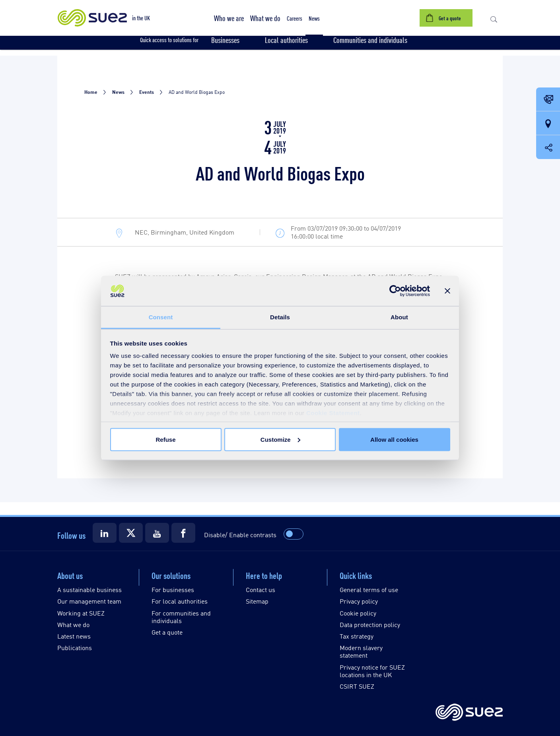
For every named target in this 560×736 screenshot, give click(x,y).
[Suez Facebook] (183, 533)
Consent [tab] (161, 317)
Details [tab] (280, 317)
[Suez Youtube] (157, 533)
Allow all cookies (394, 439)
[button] (229, 18)
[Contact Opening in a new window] (548, 100)
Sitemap (257, 601)
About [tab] (399, 317)
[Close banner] (447, 291)
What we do (73, 624)
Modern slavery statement (361, 651)
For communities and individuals (181, 617)
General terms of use (369, 589)
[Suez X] (131, 533)
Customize (280, 439)
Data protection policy (370, 624)
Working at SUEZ (81, 613)
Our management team (89, 601)
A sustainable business (89, 589)
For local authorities (180, 601)
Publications (75, 648)
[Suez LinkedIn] (105, 533)
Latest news (74, 636)
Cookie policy (358, 613)
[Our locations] (548, 124)
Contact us (261, 589)
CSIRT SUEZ (357, 686)
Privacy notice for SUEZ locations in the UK (372, 671)
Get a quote (167, 632)
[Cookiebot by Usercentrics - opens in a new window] (395, 291)
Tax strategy (357, 636)
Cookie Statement (333, 413)
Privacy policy (359, 601)
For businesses (173, 589)
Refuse (165, 439)
